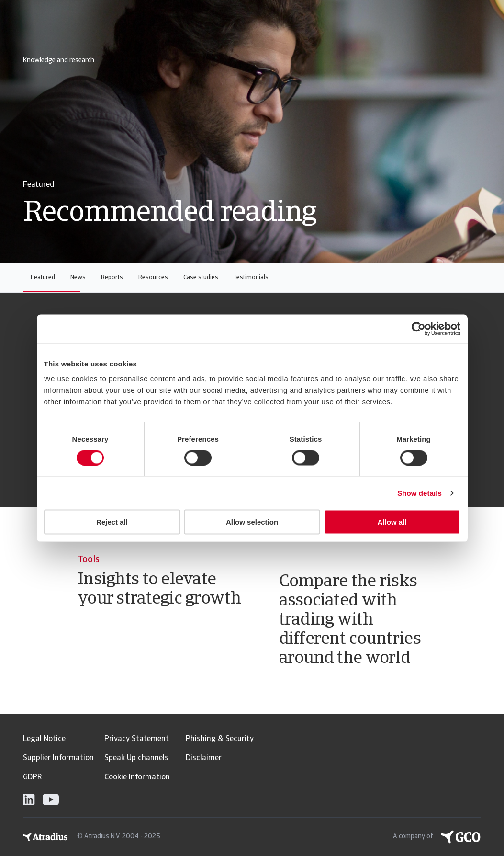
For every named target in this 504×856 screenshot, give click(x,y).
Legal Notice (44, 739)
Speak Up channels (136, 758)
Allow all (392, 522)
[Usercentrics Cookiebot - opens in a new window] (419, 329)
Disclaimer (204, 758)
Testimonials (251, 278)
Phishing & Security (220, 739)
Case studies (201, 278)
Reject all (112, 522)
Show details (420, 493)
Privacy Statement (137, 739)
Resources (153, 278)
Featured (43, 278)
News (78, 278)
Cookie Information (137, 777)
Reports (112, 278)
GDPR (32, 777)
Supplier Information (58, 758)
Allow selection (252, 522)
